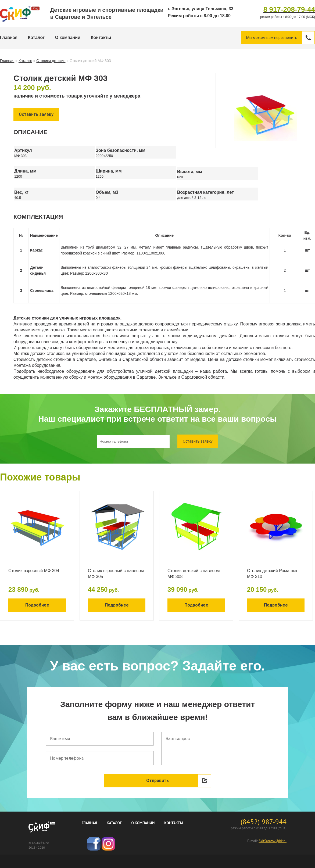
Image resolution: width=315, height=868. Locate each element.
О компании (68, 37)
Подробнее (37, 605)
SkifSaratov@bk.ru (273, 841)
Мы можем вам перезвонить (280, 38)
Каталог (36, 37)
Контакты (101, 37)
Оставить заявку (36, 114)
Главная (9, 37)
